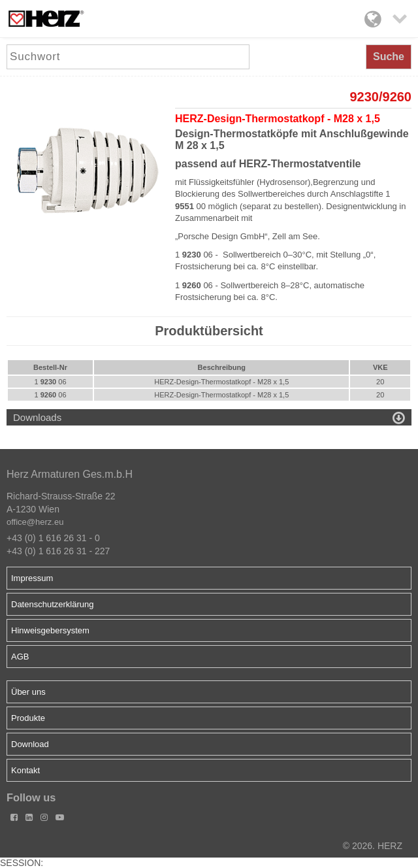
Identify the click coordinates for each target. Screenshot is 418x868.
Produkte (28, 718)
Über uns (28, 692)
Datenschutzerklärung (52, 604)
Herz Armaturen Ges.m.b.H (70, 474)
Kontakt (25, 770)
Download (30, 744)
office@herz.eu (35, 522)
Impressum (32, 578)
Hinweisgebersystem (50, 630)
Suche (389, 57)
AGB (20, 657)
